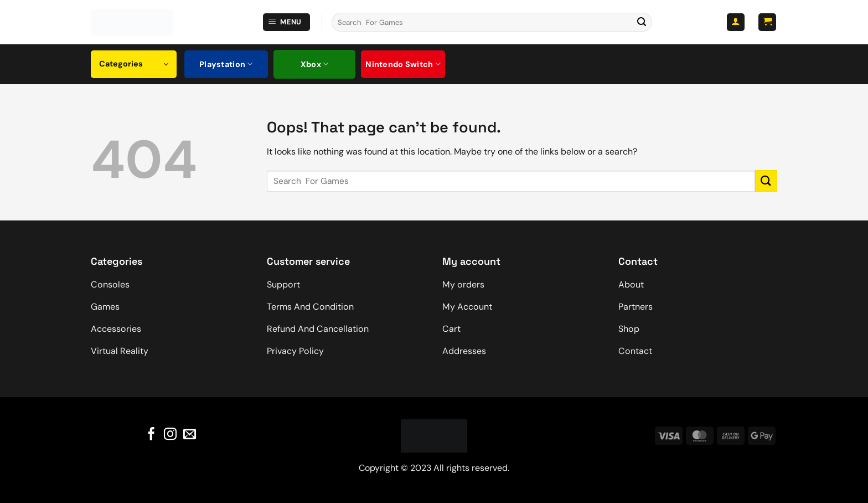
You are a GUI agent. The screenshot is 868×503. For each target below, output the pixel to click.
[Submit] (642, 22)
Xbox (315, 64)
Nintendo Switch (403, 64)
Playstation (226, 64)
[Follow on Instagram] (170, 434)
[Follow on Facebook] (151, 434)
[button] (287, 22)
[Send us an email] (190, 434)
